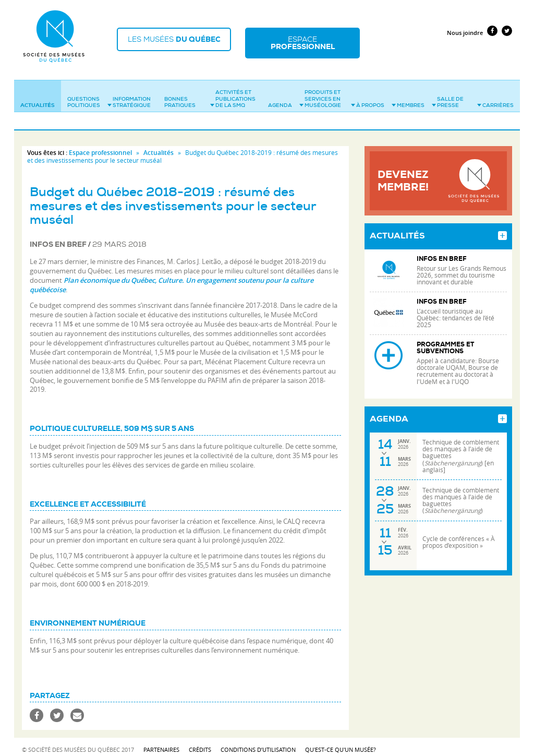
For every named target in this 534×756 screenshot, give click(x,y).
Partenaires (161, 743)
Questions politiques (84, 96)
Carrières (495, 99)
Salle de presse (448, 96)
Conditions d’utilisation (258, 743)
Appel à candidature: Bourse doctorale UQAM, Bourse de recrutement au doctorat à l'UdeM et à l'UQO (458, 365)
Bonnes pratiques (180, 96)
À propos (368, 99)
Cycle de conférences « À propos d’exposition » (459, 536)
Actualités (38, 99)
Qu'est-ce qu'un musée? (341, 743)
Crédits (200, 743)
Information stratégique (129, 96)
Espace (314, 40)
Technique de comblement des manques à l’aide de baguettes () (461, 494)
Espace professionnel (100, 146)
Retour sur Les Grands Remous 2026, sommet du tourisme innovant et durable (462, 269)
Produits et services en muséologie (320, 92)
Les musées (178, 40)
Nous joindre (465, 26)
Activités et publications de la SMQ (233, 92)
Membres (408, 99)
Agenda (280, 99)
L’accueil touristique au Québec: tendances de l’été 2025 (456, 312)
